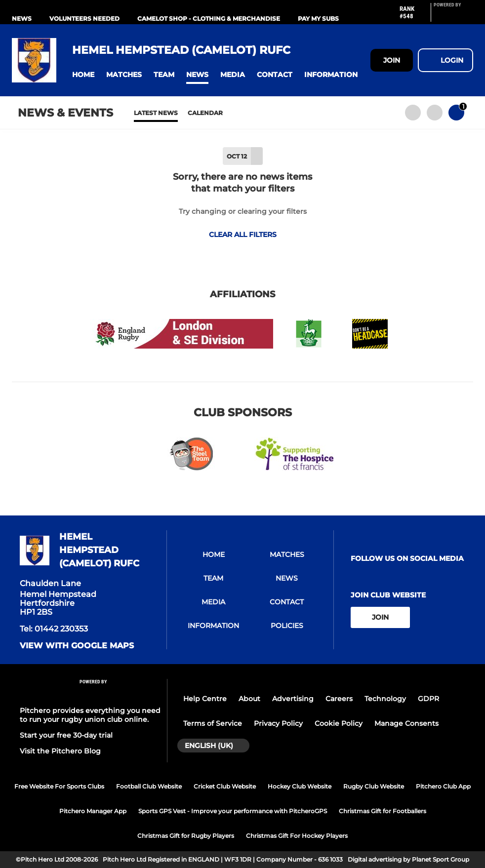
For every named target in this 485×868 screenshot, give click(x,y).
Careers (339, 699)
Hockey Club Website (300, 786)
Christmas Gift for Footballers (383, 811)
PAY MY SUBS (318, 19)
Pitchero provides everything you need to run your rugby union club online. (90, 715)
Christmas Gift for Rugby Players (186, 836)
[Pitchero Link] (453, 16)
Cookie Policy (339, 723)
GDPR (428, 699)
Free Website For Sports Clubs (59, 786)
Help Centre (205, 699)
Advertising (293, 699)
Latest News (156, 113)
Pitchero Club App (443, 786)
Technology (385, 699)
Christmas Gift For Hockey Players (297, 836)
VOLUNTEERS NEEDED (84, 19)
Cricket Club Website (225, 786)
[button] (83, 75)
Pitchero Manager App (93, 811)
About (249, 699)
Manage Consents (406, 723)
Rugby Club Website (374, 786)
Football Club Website (149, 786)
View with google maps (77, 646)
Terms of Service (213, 723)
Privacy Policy (278, 723)
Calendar (205, 113)
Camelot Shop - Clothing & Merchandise (209, 19)
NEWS (22, 19)
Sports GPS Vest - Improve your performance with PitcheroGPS (233, 811)
